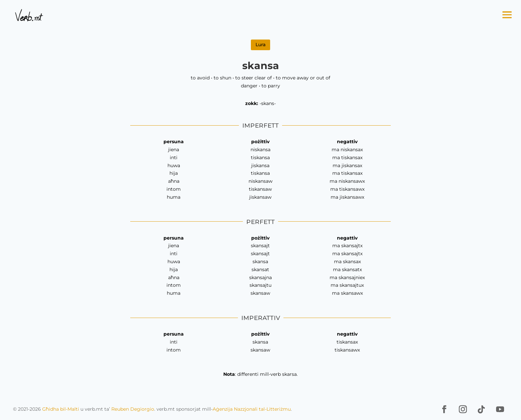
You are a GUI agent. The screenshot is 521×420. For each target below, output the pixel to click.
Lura (260, 45)
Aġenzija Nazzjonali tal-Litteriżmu (252, 409)
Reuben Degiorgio (133, 409)
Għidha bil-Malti (61, 409)
